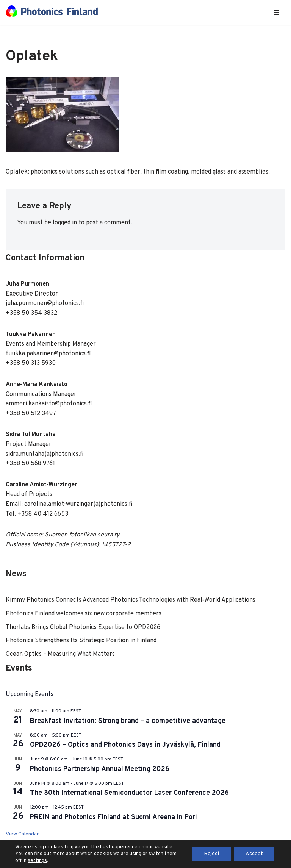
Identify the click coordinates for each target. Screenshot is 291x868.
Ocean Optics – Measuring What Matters (60, 654)
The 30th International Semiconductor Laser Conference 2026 (129, 793)
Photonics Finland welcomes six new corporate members (84, 614)
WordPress (172, 860)
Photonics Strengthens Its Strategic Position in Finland (81, 641)
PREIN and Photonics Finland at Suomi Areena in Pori (113, 817)
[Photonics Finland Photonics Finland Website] (52, 13)
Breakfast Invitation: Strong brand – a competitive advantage (128, 721)
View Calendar (22, 834)
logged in (65, 223)
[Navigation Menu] (276, 13)
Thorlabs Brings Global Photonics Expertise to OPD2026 (84, 627)
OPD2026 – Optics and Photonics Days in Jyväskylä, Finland (125, 745)
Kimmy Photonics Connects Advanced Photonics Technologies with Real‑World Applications (131, 600)
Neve (111, 860)
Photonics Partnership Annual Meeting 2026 (100, 769)
